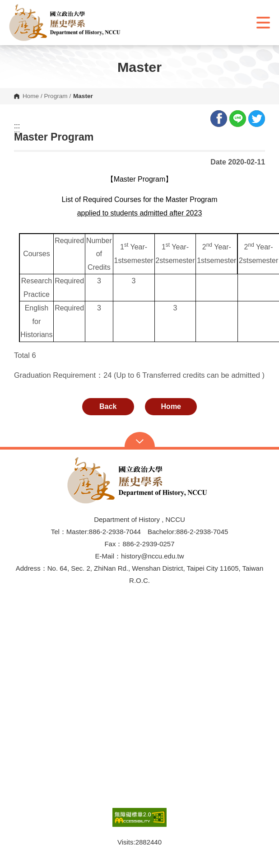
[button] (67, 23)
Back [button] (108, 406)
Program (56, 96)
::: (17, 126)
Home (31, 96)
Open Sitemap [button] (140, 441)
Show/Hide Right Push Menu (263, 23)
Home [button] (171, 406)
